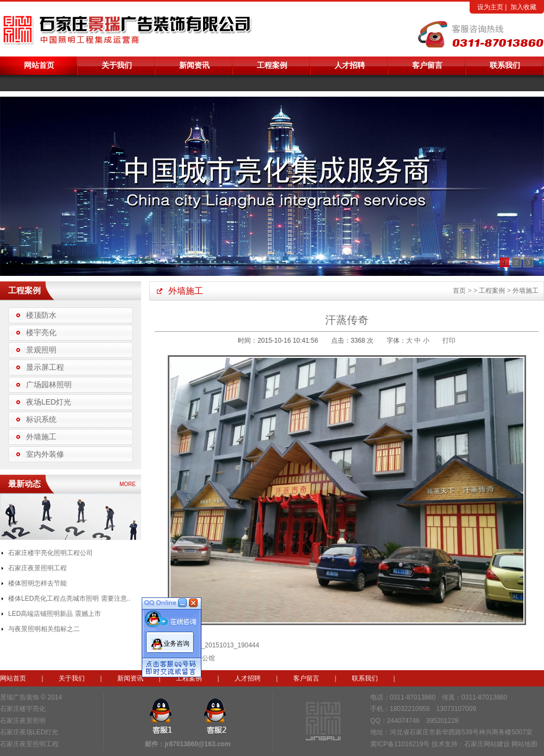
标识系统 (41, 419)
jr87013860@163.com (197, 744)
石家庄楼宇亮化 (23, 709)
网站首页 (39, 65)
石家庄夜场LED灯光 (29, 732)
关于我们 (117, 65)
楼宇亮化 (41, 332)
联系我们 (505, 65)
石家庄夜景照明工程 (37, 568)
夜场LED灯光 (49, 402)
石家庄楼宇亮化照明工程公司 (50, 553)
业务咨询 (176, 641)
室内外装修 (45, 454)
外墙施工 (41, 437)
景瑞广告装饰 (20, 697)
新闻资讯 (194, 65)
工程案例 (272, 65)
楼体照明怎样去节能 (37, 583)
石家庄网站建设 (487, 744)
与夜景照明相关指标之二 (44, 629)
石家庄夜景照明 (23, 721)
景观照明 (41, 350)
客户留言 (427, 65)
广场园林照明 (49, 385)
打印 (449, 341)
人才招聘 (350, 65)
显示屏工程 (45, 367)
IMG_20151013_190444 (224, 645)
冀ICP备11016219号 (400, 744)
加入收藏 (523, 7)
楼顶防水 (41, 315)
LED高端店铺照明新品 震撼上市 (55, 614)
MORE (128, 484)
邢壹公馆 (202, 658)
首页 (459, 291)
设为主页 (490, 7)
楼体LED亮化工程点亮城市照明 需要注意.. (69, 598)
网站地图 (524, 744)
